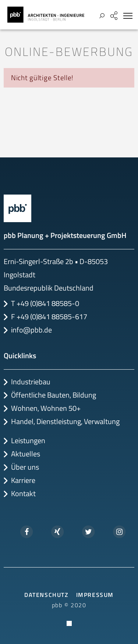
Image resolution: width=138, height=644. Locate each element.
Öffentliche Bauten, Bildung (54, 395)
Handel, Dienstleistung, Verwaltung (65, 421)
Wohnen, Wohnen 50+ (46, 408)
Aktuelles (26, 454)
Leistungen (28, 440)
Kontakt (23, 493)
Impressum (95, 595)
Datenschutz (47, 595)
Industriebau (31, 382)
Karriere (23, 480)
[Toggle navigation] (128, 16)
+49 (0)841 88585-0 (48, 303)
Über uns (25, 467)
